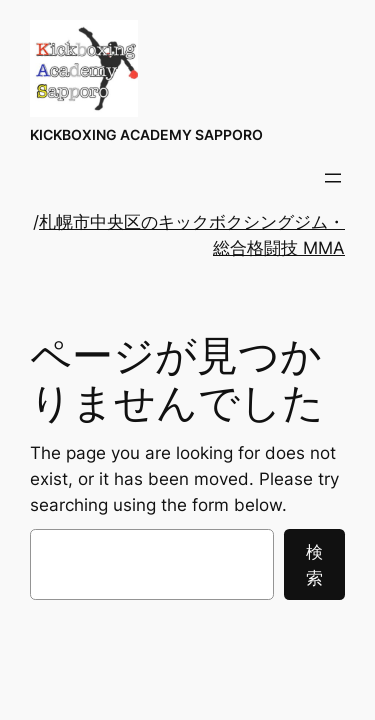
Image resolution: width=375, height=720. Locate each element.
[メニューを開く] (333, 178)
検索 (314, 565)
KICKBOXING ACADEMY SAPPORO (146, 134)
